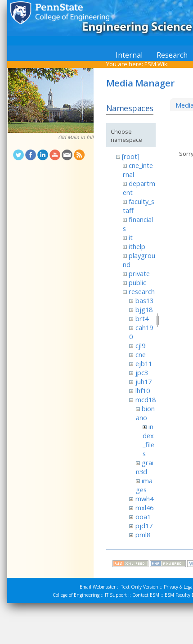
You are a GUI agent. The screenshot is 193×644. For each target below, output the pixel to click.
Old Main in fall (76, 137)
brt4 (142, 318)
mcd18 (146, 399)
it (131, 237)
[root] (131, 156)
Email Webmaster (98, 587)
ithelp (137, 246)
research (142, 291)
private (139, 273)
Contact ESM (146, 595)
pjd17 (144, 526)
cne (141, 354)
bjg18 (144, 309)
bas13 (144, 300)
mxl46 (144, 508)
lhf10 (143, 390)
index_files (148, 440)
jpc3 (142, 372)
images (144, 485)
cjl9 (140, 345)
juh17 (144, 381)
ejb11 (144, 363)
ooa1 (143, 517)
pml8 (143, 535)
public (137, 282)
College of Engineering (76, 595)
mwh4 (144, 499)
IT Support (116, 595)
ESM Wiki (157, 64)
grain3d (145, 467)
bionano (145, 413)
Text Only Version (140, 587)
